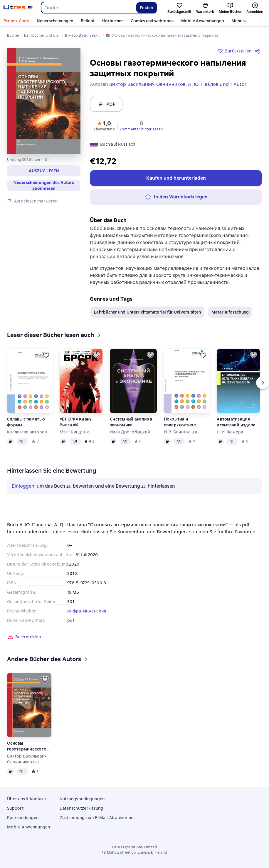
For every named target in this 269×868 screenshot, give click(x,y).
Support (15, 808)
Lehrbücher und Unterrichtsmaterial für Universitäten (147, 314)
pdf (71, 623)
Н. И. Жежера (230, 434)
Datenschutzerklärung (81, 808)
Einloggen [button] (23, 488)
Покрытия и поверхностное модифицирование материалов (184, 424)
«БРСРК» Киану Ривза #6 (76, 424)
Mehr (237, 21)
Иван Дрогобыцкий (130, 434)
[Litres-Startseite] (18, 8)
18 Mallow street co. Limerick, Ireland (134, 852)
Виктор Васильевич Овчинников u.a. (27, 761)
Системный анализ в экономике (131, 424)
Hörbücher (113, 21)
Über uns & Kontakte (27, 799)
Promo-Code (16, 21)
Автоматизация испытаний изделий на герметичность (237, 424)
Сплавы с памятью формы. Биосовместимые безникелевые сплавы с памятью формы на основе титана (30, 424)
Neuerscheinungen (55, 21)
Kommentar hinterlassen (141, 129)
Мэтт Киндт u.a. (75, 434)
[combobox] (88, 8)
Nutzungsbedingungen (82, 799)
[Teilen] (258, 51)
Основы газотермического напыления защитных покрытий (28, 749)
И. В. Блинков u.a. (181, 434)
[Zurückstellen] (46, 358)
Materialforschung (230, 314)
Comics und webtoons (152, 21)
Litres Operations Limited (135, 847)
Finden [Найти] (146, 8)
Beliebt (88, 21)
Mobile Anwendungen (202, 21)
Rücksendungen (23, 818)
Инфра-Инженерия (87, 613)
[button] (104, 125)
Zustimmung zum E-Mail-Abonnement (97, 818)
